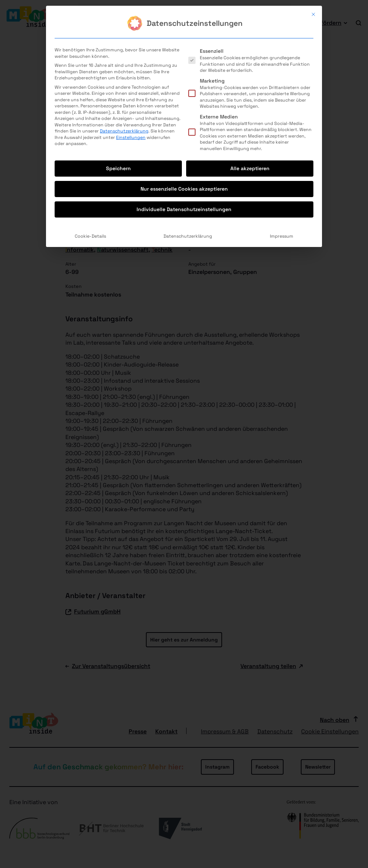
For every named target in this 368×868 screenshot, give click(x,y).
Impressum (282, 148)
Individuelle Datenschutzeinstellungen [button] (184, 121)
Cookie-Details (90, 148)
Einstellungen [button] (131, 48)
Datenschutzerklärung (124, 42)
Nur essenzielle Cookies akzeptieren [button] (184, 100)
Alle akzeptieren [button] (250, 80)
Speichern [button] (118, 80)
